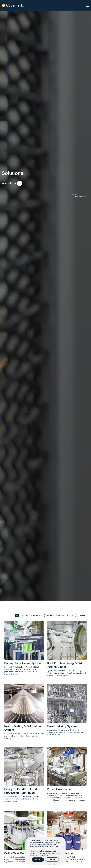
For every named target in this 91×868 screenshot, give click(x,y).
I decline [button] (52, 859)
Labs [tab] (72, 616)
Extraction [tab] (62, 616)
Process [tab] (25, 616)
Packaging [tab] (37, 616)
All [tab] (17, 616)
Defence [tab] (82, 616)
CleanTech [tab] (50, 616)
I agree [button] (38, 859)
